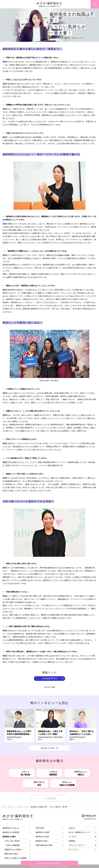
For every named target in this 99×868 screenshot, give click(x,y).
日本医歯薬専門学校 (49, 678)
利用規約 (72, 841)
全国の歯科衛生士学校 (44, 845)
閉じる (78, 861)
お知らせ (72, 828)
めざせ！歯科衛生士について (79, 832)
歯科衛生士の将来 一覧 (49, 748)
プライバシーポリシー (77, 845)
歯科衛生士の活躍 (42, 832)
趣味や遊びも (39, 784)
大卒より (25, 773)
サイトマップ (74, 850)
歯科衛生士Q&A (42, 841)
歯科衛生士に (11, 828)
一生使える (53, 773)
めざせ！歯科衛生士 (9, 807)
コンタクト (73, 837)
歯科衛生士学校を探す (49, 863)
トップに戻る (49, 798)
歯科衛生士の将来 (23, 807)
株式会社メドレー (89, 816)
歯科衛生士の (11, 832)
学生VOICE (40, 828)
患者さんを (67, 784)
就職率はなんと (81, 773)
